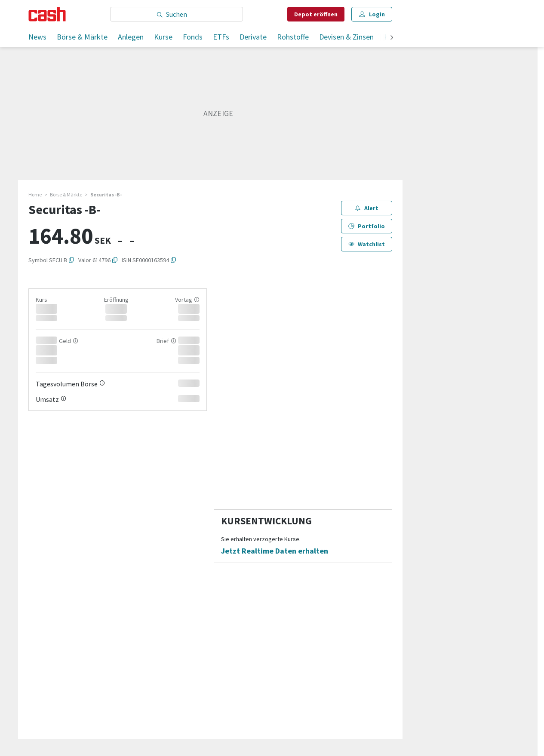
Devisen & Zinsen (346, 37)
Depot (316, 14)
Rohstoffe (293, 37)
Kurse (163, 37)
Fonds (193, 37)
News (37, 37)
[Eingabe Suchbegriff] (177, 14)
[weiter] (392, 38)
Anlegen (131, 37)
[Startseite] (47, 14)
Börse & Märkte (82, 37)
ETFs (221, 37)
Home (35, 194)
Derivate (253, 37)
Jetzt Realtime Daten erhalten (275, 551)
